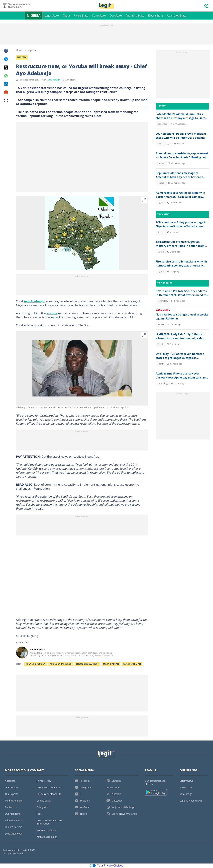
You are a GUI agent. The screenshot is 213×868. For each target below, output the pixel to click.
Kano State (99, 16)
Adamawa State (177, 16)
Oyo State (116, 16)
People (161, 345)
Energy (161, 364)
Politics (161, 144)
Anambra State (135, 16)
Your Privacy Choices (106, 866)
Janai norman (132, 664)
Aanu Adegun (54, 80)
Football (161, 164)
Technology (163, 301)
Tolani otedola (36, 664)
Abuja (66, 16)
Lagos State (52, 16)
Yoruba (52, 314)
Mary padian (111, 664)
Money (161, 325)
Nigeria (34, 16)
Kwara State (156, 16)
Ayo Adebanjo (34, 302)
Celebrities (162, 124)
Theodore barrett (87, 664)
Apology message (61, 664)
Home (19, 50)
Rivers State (81, 16)
